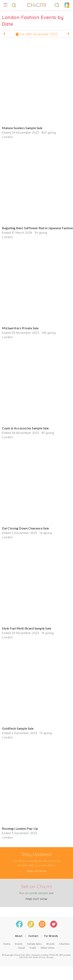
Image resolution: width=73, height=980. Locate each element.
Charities (64, 944)
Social (22, 948)
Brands (51, 944)
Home (7, 944)
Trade (33, 948)
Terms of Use (39, 957)
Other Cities (48, 948)
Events (19, 944)
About (19, 936)
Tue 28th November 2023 (36, 34)
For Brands (51, 936)
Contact (33, 936)
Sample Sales (35, 944)
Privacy (50, 957)
